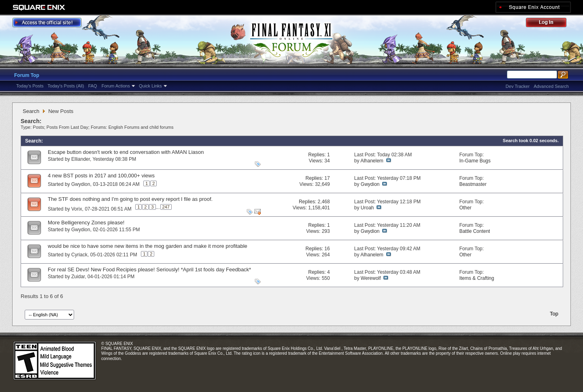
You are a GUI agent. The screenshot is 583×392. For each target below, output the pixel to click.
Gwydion (81, 184)
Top (554, 314)
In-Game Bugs (475, 161)
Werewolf (371, 278)
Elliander (81, 159)
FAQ (93, 86)
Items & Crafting (477, 278)
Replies (316, 155)
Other (465, 208)
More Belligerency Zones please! (86, 223)
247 (166, 207)
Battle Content (474, 231)
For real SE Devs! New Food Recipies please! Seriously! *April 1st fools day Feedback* (149, 269)
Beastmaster (473, 184)
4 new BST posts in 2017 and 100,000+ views (101, 176)
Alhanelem (372, 161)
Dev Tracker (518, 86)
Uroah (367, 208)
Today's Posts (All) (66, 86)
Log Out (550, 24)
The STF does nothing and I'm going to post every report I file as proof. (130, 199)
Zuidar (78, 277)
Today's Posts (30, 86)
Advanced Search (551, 86)
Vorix (77, 209)
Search (31, 111)
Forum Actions (116, 86)
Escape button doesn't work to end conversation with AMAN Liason (126, 152)
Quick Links (150, 86)
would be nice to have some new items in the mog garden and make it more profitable (148, 246)
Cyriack (79, 255)
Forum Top (27, 75)
